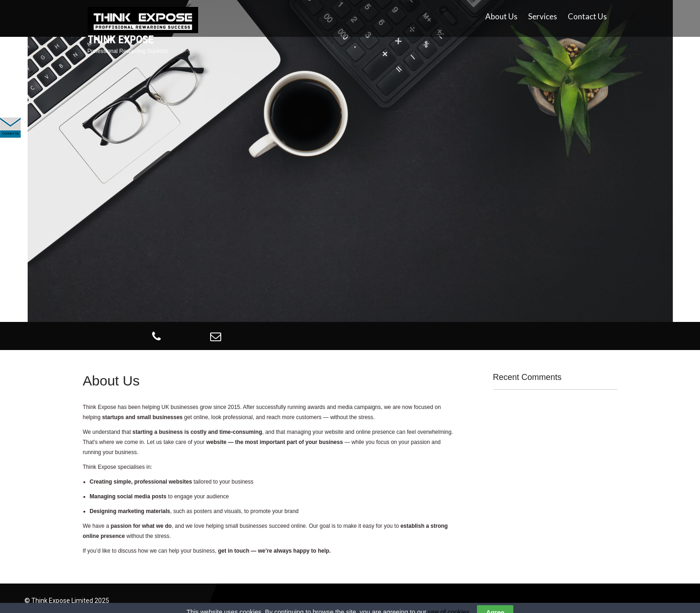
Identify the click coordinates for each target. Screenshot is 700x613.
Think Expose (121, 40)
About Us (501, 16)
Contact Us (587, 16)
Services (543, 16)
